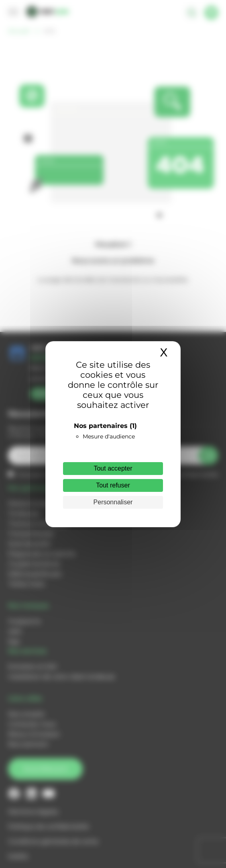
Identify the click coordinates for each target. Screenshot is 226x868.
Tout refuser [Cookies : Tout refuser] (113, 485)
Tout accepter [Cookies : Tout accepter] (113, 468)
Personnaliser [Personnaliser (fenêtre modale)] (113, 502)
